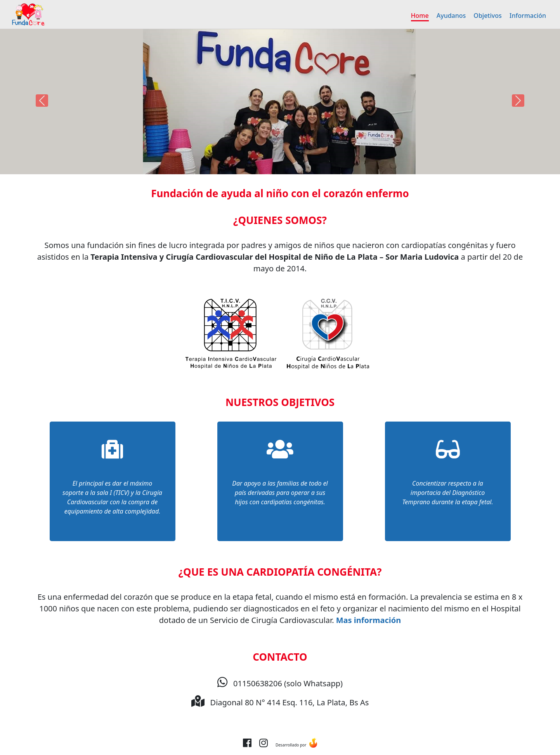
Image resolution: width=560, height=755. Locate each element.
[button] (42, 101)
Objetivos (487, 16)
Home (420, 16)
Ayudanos (451, 16)
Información (528, 16)
